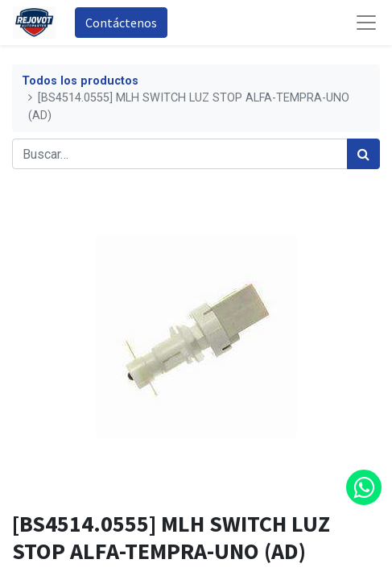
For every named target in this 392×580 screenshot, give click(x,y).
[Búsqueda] (363, 154)
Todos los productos (80, 81)
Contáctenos (121, 23)
